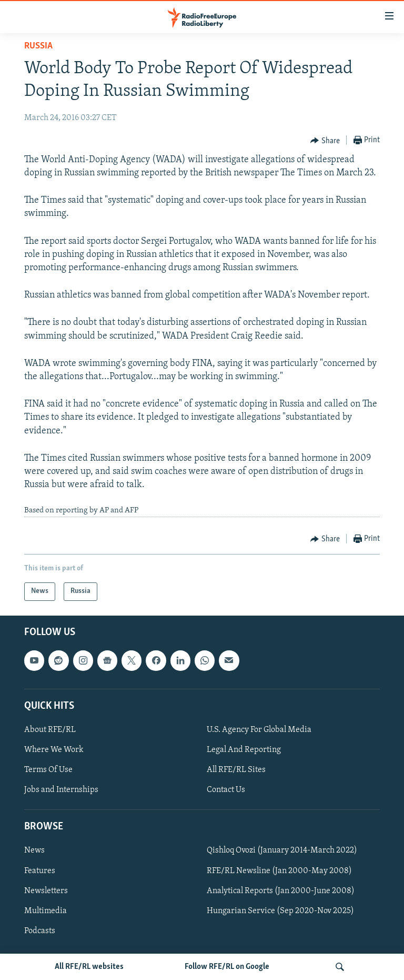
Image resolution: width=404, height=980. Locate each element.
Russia (38, 46)
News (34, 850)
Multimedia (46, 910)
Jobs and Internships (61, 790)
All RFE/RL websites (89, 967)
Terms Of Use (48, 770)
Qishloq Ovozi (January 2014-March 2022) (282, 850)
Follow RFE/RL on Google (227, 967)
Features (40, 870)
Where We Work (54, 750)
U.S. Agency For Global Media (259, 730)
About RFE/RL (50, 730)
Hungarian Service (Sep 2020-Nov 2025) (280, 910)
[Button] (325, 141)
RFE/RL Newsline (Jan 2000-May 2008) (279, 870)
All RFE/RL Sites (236, 770)
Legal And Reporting (244, 750)
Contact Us (226, 790)
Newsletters (46, 890)
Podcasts (40, 930)
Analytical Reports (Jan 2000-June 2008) (281, 890)
